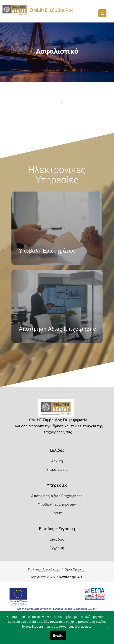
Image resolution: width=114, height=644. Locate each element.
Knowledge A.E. (70, 577)
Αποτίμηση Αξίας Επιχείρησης (57, 496)
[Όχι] (108, 630)
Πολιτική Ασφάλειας (44, 569)
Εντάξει (58, 636)
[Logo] (57, 410)
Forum (57, 513)
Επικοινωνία (57, 470)
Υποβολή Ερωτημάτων (57, 504)
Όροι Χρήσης (75, 569)
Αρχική (57, 461)
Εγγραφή (57, 548)
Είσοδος (57, 539)
